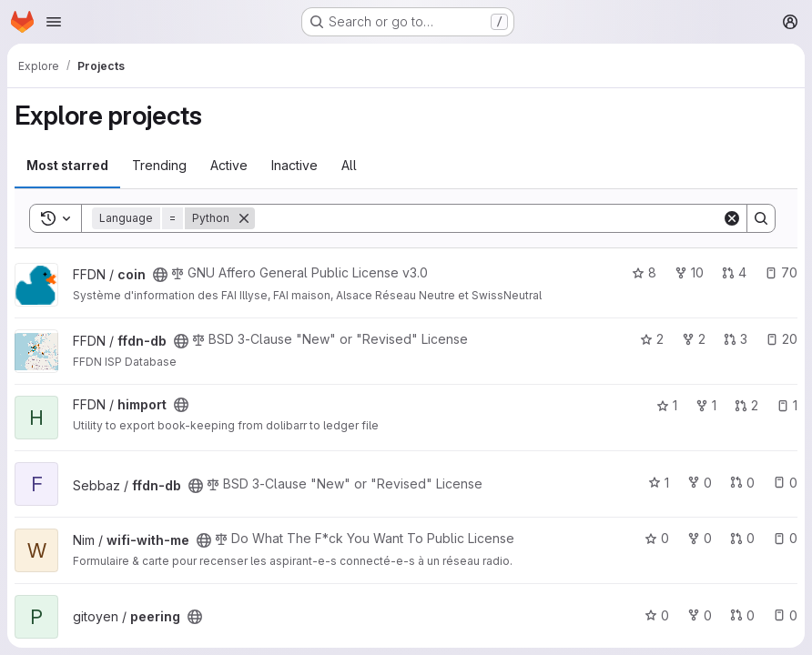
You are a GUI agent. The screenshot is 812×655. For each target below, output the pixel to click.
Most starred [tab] (67, 165)
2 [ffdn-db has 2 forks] (694, 339)
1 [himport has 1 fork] (706, 405)
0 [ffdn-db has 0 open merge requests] (742, 483)
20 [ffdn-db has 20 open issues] (782, 339)
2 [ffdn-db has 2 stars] (652, 339)
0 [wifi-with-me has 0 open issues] (785, 538)
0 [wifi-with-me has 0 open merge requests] (742, 538)
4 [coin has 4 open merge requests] (734, 272)
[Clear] (732, 218)
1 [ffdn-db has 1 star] (659, 483)
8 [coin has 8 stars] (644, 272)
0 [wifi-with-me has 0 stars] (657, 538)
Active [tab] (229, 165)
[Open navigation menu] (54, 22)
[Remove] (244, 218)
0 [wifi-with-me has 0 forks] (700, 538)
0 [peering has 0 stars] (657, 615)
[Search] (488, 218)
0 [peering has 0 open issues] (785, 615)
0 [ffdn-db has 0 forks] (700, 483)
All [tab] (349, 165)
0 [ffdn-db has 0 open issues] (785, 483)
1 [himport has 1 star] (667, 405)
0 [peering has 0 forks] (700, 615)
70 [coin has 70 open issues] (781, 272)
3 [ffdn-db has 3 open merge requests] (736, 339)
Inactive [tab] (294, 165)
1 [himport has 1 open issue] (787, 405)
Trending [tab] (159, 165)
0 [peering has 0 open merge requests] (742, 615)
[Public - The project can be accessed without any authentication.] (160, 275)
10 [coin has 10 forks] (689, 272)
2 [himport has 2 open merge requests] (746, 405)
